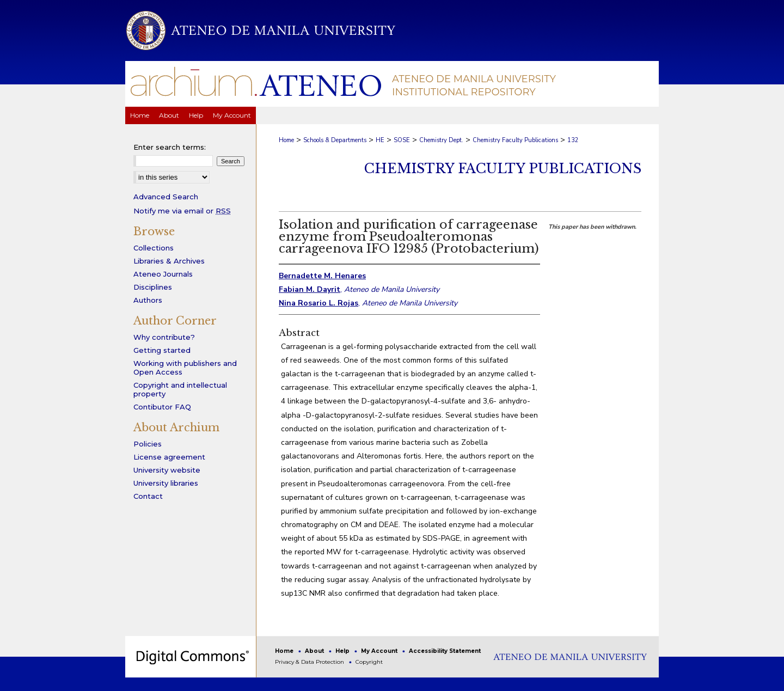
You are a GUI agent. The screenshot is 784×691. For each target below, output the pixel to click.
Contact (148, 496)
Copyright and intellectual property (180, 389)
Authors (148, 300)
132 (573, 140)
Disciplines (153, 287)
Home (286, 140)
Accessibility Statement (445, 651)
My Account (380, 651)
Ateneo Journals (163, 274)
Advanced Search (166, 197)
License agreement (169, 457)
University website (167, 470)
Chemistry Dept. (441, 140)
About (315, 651)
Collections (154, 248)
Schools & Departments (335, 140)
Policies (148, 444)
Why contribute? (164, 337)
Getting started (162, 350)
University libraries (166, 483)
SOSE (402, 140)
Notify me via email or (182, 211)
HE (380, 140)
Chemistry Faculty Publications (515, 140)
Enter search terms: (170, 147)
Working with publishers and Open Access (185, 368)
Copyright (369, 662)
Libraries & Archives (169, 261)
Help (343, 651)
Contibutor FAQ (162, 407)
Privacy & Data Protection (310, 662)
